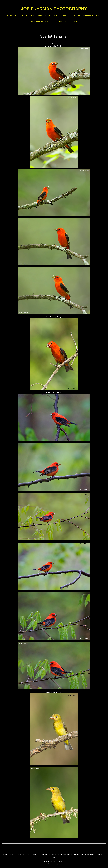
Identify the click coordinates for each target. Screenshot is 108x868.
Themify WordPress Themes (61, 864)
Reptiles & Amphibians (92, 16)
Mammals (76, 16)
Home (9, 16)
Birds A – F (19, 16)
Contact (74, 21)
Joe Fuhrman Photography (53, 861)
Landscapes (65, 16)
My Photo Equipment (59, 21)
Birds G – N (30, 16)
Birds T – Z (53, 16)
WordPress (49, 864)
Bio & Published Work (39, 21)
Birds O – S (42, 16)
